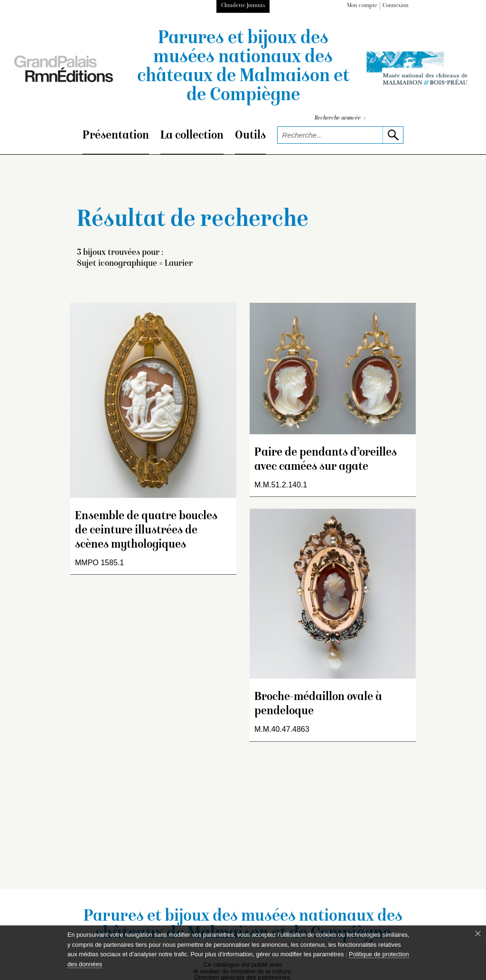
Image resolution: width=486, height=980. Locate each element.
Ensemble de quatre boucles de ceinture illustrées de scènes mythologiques (146, 531)
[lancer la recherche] (393, 135)
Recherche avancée (340, 118)
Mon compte (362, 6)
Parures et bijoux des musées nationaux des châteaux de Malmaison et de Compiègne (243, 67)
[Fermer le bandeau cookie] (478, 933)
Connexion (396, 6)
